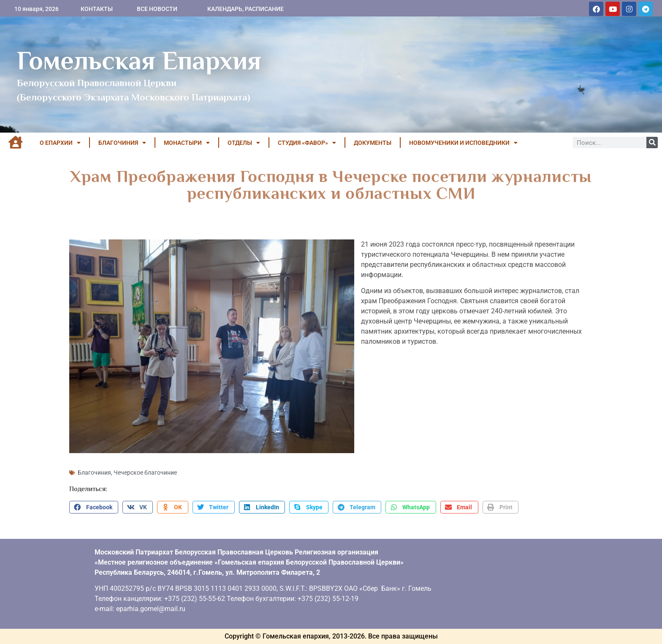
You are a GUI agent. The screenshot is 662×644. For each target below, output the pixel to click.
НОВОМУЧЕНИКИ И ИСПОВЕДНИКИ (463, 143)
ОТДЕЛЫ (244, 143)
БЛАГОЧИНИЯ (122, 143)
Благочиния (94, 473)
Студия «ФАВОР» (307, 143)
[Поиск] (652, 143)
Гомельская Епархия (139, 60)
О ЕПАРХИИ (60, 143)
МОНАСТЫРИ (187, 143)
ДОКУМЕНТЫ (373, 143)
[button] (94, 507)
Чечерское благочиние (145, 473)
